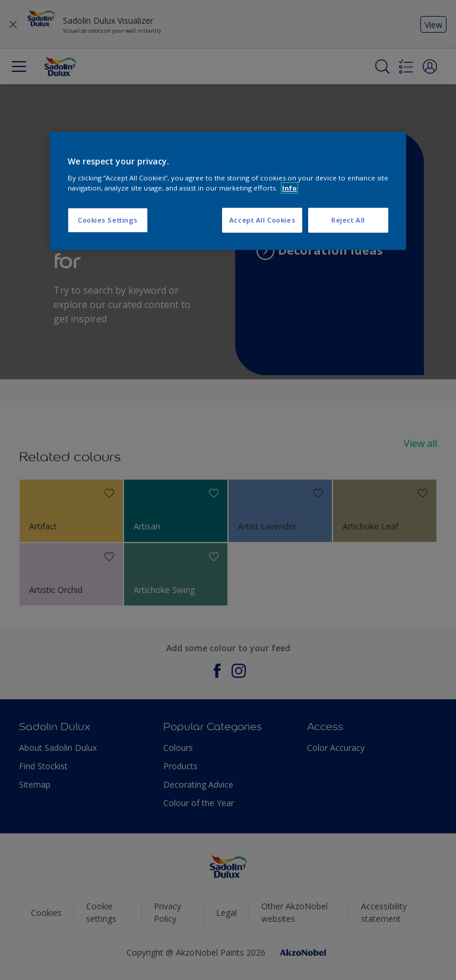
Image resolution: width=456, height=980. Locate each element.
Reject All (348, 220)
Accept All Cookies (262, 220)
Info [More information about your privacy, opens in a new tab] (289, 188)
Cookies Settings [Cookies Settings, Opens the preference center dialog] (108, 220)
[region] (228, 191)
